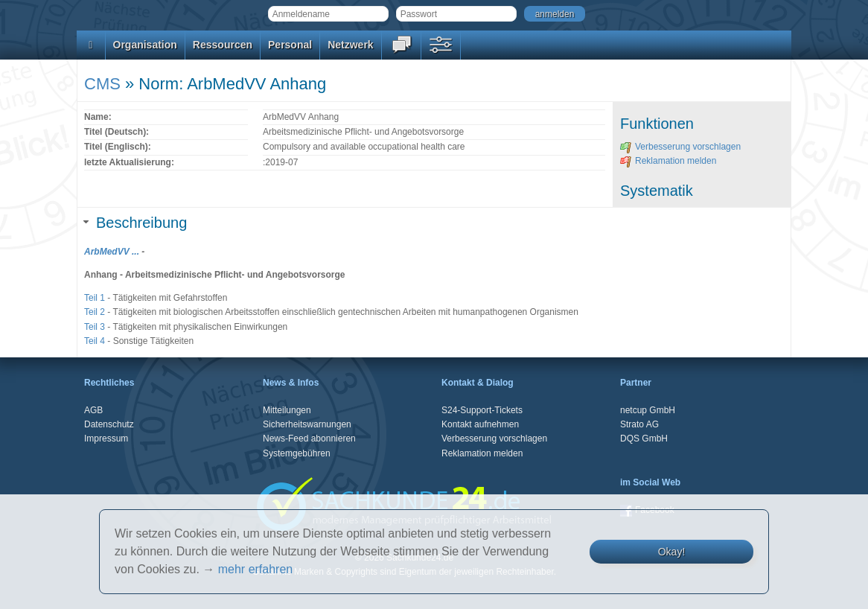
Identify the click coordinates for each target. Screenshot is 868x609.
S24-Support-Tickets (482, 410)
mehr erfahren (256, 569)
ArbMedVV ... (112, 252)
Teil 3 (95, 327)
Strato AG (639, 424)
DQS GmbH (644, 439)
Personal (290, 45)
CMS (102, 84)
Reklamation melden (668, 161)
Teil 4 (95, 341)
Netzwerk (350, 45)
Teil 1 (95, 298)
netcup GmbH (648, 410)
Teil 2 (95, 312)
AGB (93, 410)
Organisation (145, 45)
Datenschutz (109, 424)
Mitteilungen (287, 410)
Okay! (672, 552)
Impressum (106, 439)
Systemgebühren (297, 453)
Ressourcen (223, 45)
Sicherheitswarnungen (307, 424)
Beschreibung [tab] (135, 223)
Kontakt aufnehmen (480, 424)
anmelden (555, 14)
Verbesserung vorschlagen (680, 147)
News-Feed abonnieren (309, 439)
